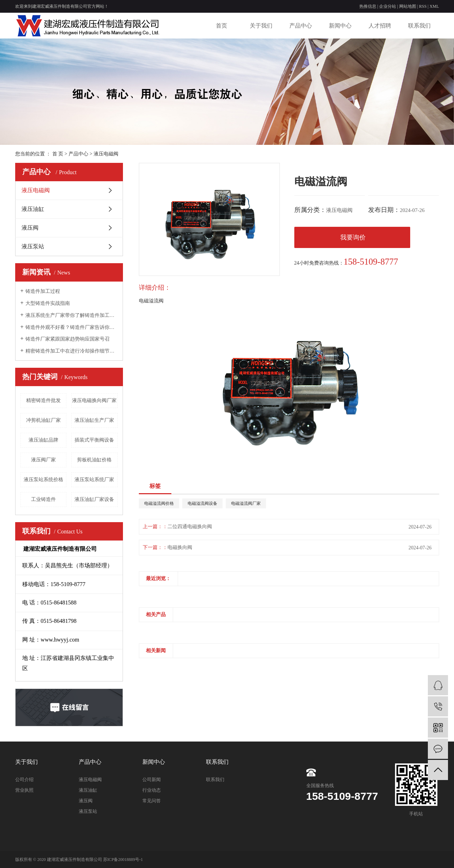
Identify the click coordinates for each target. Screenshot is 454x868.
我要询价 (353, 237)
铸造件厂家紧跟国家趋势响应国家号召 (67, 339)
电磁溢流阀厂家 (246, 503)
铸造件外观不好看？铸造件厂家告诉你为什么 (72, 327)
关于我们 (261, 26)
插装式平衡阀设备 (94, 440)
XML (434, 6)
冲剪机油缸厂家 (43, 420)
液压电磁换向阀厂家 (94, 400)
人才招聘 (380, 26)
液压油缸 (33, 209)
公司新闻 (152, 780)
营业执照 (24, 790)
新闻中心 (340, 26)
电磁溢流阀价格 (159, 503)
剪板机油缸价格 (94, 460)
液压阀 (30, 228)
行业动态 (152, 790)
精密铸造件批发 (43, 400)
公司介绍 (24, 780)
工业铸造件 (43, 499)
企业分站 (388, 6)
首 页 (58, 154)
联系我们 (419, 26)
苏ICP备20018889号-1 (123, 860)
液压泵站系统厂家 (94, 480)
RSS (423, 6)
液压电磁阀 (106, 154)
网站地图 (408, 6)
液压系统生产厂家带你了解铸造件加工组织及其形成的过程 (72, 315)
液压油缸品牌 (43, 440)
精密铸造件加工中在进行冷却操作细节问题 (72, 351)
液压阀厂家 (43, 460)
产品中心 (301, 26)
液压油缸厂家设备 (94, 499)
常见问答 (152, 801)
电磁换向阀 (180, 547)
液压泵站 (33, 246)
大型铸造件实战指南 (48, 303)
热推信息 (368, 6)
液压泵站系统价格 (43, 480)
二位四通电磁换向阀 (190, 527)
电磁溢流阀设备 (202, 503)
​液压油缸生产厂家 (94, 420)
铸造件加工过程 (43, 291)
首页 (222, 26)
